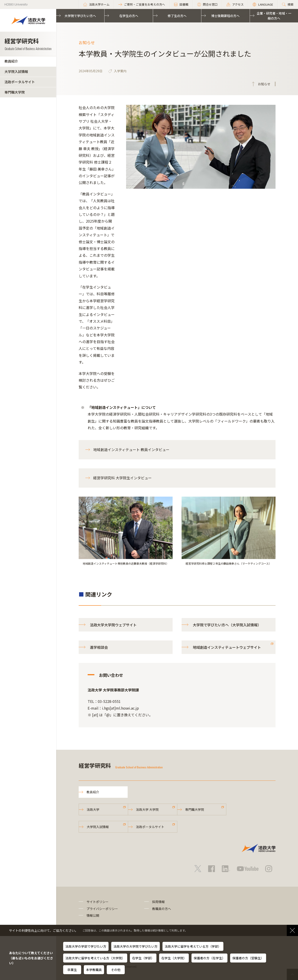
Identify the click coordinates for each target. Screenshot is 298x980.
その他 (116, 970)
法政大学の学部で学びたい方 (86, 946)
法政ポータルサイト (20, 82)
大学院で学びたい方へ (80, 16)
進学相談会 (99, 647)
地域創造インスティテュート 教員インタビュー (131, 449)
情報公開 (93, 915)
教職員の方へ (162, 909)
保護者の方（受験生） (248, 958)
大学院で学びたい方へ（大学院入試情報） (227, 625)
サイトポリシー (98, 902)
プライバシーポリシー (102, 909)
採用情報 (158, 902)
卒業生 (72, 970)
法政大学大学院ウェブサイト (113, 625)
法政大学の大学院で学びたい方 (136, 946)
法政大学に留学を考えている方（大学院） (95, 958)
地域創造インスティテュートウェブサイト (227, 647)
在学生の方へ (129, 16)
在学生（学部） (143, 958)
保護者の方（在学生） (209, 958)
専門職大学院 (15, 92)
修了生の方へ (177, 16)
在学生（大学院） (174, 958)
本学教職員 (94, 970)
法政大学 (93, 809)
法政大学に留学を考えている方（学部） (193, 946)
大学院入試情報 (16, 71)
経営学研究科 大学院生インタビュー (122, 478)
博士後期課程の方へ (225, 16)
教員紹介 (11, 61)
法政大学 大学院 (147, 809)
